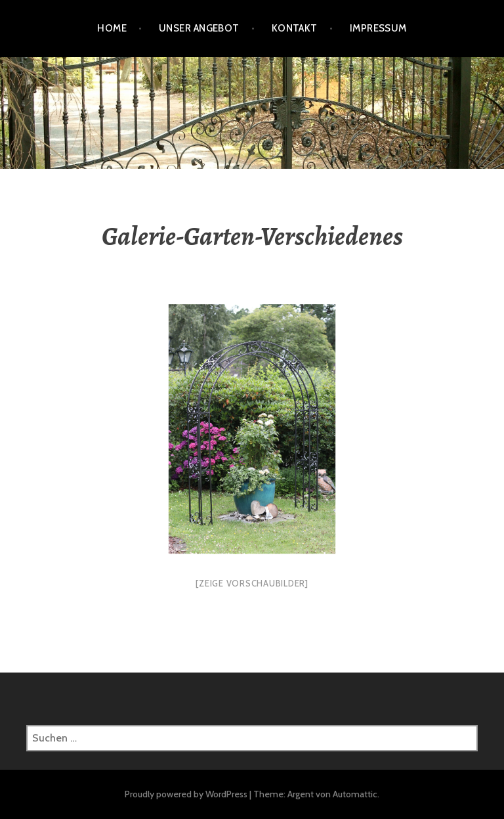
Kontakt (295, 28)
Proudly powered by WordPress (186, 794)
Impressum (378, 28)
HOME (112, 28)
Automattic (355, 794)
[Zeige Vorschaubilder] (252, 583)
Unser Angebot (199, 28)
